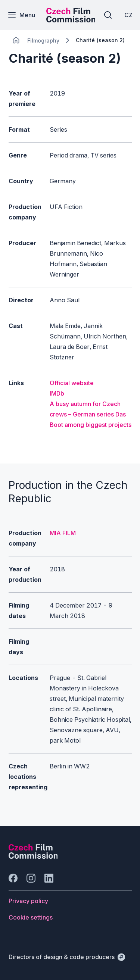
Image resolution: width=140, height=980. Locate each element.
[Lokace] (43, 40)
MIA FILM (63, 533)
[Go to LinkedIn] (49, 878)
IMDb (57, 393)
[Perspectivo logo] (33, 856)
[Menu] (21, 15)
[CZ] (128, 15)
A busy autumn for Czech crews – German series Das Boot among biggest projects (91, 414)
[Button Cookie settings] (31, 917)
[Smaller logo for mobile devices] (71, 20)
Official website (72, 383)
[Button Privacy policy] (28, 901)
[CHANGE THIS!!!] (16, 40)
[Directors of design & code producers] (67, 957)
